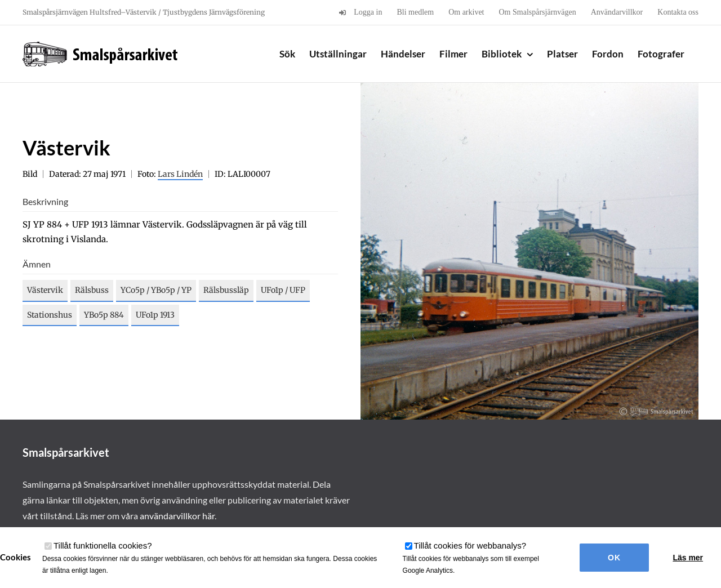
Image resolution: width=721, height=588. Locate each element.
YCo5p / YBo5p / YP (156, 290)
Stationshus (50, 315)
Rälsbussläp (226, 290)
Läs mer (688, 558)
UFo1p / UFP (283, 290)
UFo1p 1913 (155, 315)
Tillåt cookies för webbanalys (470, 545)
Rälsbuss (92, 290)
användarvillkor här (177, 516)
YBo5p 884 (104, 315)
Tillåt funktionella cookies (103, 545)
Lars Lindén (180, 174)
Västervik (45, 290)
